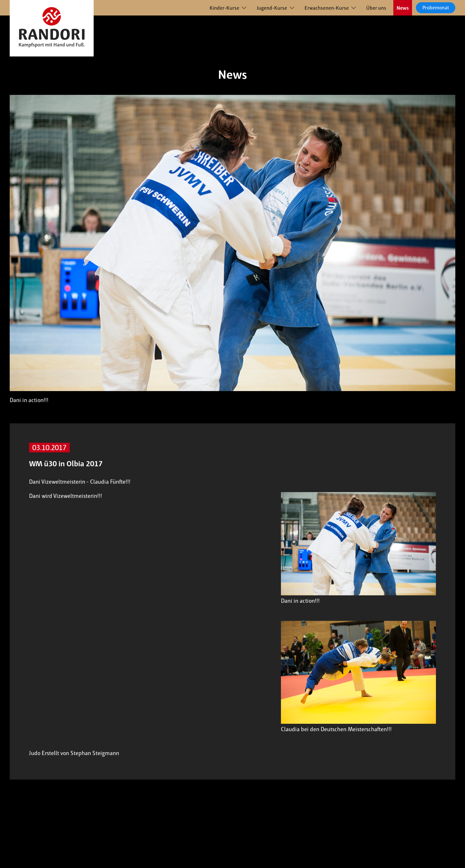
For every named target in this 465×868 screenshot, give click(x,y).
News (403, 8)
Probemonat (436, 8)
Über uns (376, 8)
